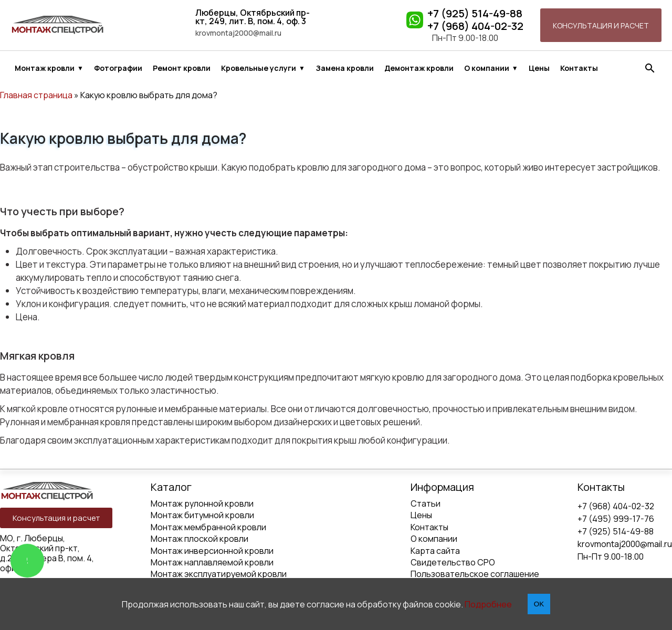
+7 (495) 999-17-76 (616, 519)
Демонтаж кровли (419, 68)
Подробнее (488, 604)
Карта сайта (435, 551)
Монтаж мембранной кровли (208, 527)
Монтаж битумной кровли (202, 515)
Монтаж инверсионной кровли (212, 551)
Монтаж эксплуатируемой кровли (219, 574)
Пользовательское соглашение (475, 574)
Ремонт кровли (182, 68)
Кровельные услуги (259, 68)
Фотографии (118, 68)
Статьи (426, 503)
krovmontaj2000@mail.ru (238, 33)
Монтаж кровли (45, 68)
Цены (539, 68)
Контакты (579, 68)
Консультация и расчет (601, 25)
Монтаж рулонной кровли (202, 503)
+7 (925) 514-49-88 (475, 14)
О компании (487, 68)
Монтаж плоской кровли (199, 539)
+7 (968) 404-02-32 (475, 26)
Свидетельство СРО (453, 562)
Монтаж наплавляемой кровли (212, 562)
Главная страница (36, 95)
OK (539, 604)
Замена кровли (345, 68)
